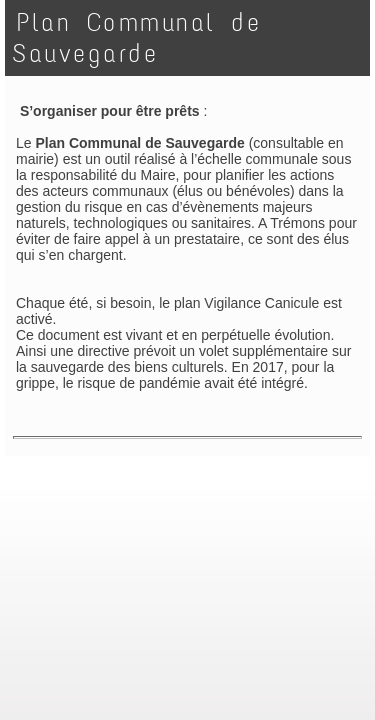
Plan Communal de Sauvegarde (136, 38)
